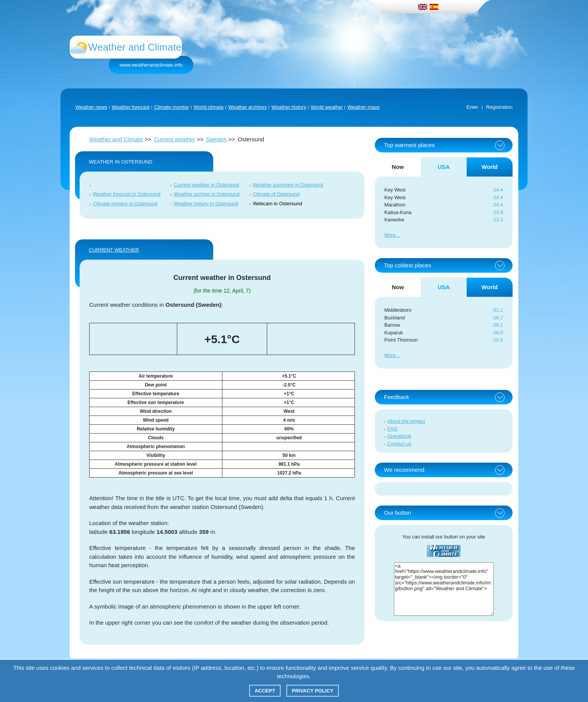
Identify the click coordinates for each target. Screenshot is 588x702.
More (390, 235)
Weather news (91, 107)
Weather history (289, 107)
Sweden (216, 139)
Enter (473, 107)
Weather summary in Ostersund (288, 185)
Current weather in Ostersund (207, 185)
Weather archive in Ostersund (207, 194)
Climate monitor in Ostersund (125, 204)
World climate (209, 107)
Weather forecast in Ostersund (127, 194)
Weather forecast (131, 107)
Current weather (175, 139)
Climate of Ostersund (276, 194)
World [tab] (490, 167)
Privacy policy (313, 691)
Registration (499, 107)
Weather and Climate (116, 139)
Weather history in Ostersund (206, 204)
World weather (327, 107)
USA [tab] (444, 167)
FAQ (392, 429)
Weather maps (363, 107)
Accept (265, 691)
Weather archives (247, 107)
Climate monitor (172, 107)
